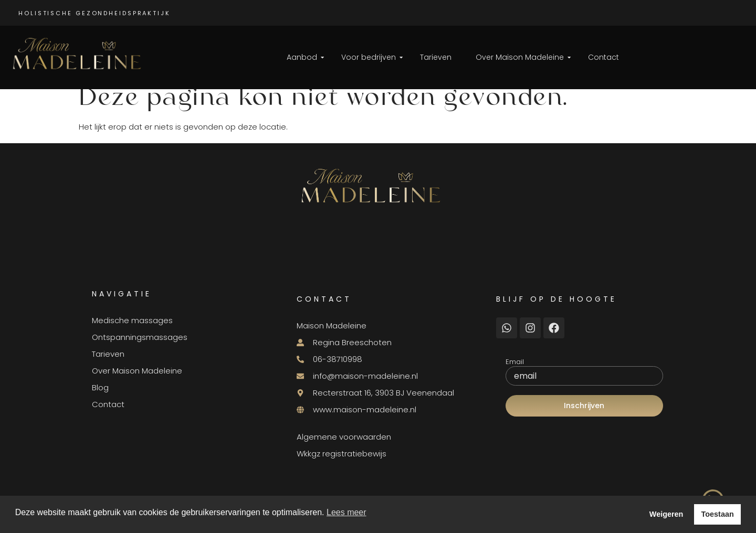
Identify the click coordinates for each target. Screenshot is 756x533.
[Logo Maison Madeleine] (80, 55)
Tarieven (436, 57)
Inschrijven (584, 406)
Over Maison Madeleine (523, 57)
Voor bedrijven (372, 57)
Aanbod (305, 57)
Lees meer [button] (346, 512)
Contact (603, 57)
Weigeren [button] (666, 514)
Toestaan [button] (718, 514)
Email (515, 362)
